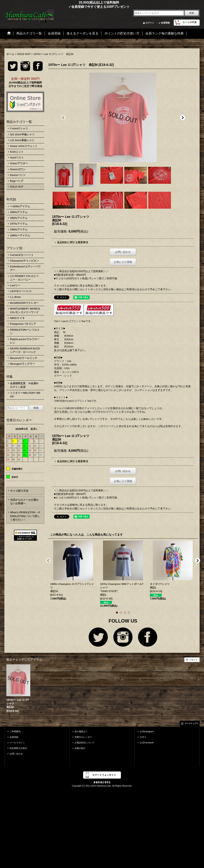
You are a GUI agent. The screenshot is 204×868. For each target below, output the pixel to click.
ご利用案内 (15, 731)
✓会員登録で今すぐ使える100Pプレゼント (67, 7)
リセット (193, 660)
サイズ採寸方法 (19, 491)
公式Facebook (147, 743)
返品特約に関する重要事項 (73, 242)
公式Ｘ (143, 737)
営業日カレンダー (83, 737)
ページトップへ (192, 723)
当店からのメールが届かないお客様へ (24, 502)
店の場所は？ (81, 731)
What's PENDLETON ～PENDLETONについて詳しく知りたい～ (25, 516)
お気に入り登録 (123, 262)
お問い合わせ (123, 252)
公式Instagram (147, 731)
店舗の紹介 (80, 748)
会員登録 (165, 23)
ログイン (150, 23)
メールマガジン (17, 743)
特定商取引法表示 (18, 748)
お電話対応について (84, 743)
